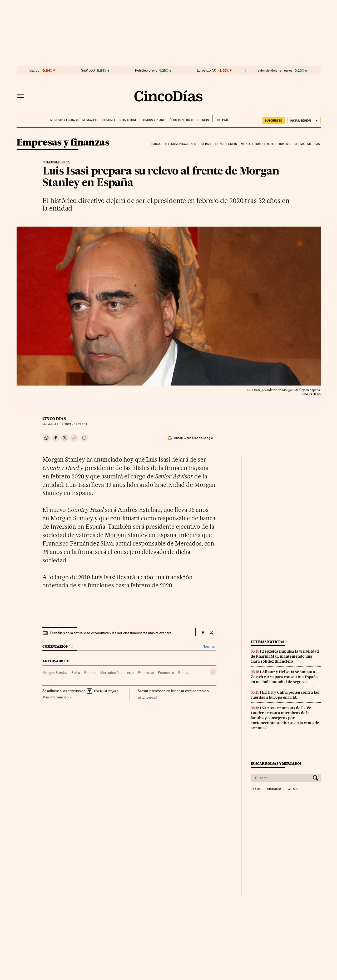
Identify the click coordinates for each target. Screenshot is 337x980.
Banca (156, 144)
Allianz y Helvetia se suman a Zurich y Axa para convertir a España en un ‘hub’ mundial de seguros (284, 677)
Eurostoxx (274, 789)
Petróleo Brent (146, 71)
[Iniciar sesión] (304, 121)
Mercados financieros (117, 673)
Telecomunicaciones (180, 144)
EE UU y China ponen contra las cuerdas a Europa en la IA (285, 695)
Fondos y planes (154, 120)
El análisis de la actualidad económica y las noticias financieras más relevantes (111, 633)
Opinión (203, 120)
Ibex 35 (34, 71)
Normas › (209, 646)
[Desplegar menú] (20, 96)
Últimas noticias (182, 120)
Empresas (146, 673)
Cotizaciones (128, 120)
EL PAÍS (221, 118)
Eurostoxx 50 (207, 71)
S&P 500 (88, 71)
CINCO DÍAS (54, 419)
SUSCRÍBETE (274, 121)
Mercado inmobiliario (258, 144)
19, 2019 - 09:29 (71, 424)
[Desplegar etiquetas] (213, 672)
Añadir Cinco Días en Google (193, 438)
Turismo (285, 144)
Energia (206, 144)
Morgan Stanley (55, 673)
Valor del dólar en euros (275, 71)
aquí (153, 697)
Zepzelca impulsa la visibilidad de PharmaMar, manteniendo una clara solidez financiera (285, 656)
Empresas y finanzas (64, 120)
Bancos (90, 673)
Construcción (226, 144)
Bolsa (76, 673)
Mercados (90, 120)
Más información (57, 697)
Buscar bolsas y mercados (276, 764)
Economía (108, 120)
